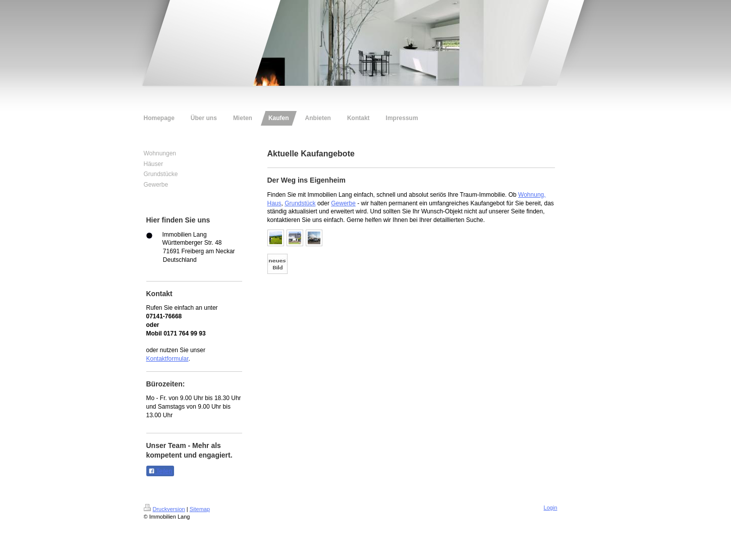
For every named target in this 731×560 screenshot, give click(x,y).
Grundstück (300, 203)
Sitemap (200, 509)
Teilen (160, 471)
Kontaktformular (167, 359)
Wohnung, (532, 195)
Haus (274, 203)
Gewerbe (343, 203)
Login (551, 508)
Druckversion (164, 509)
